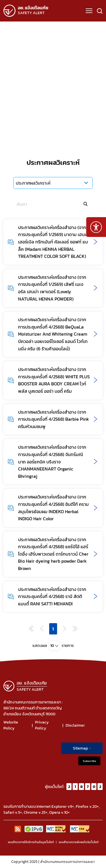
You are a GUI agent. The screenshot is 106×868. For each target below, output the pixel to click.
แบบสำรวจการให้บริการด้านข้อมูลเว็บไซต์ (31, 842)
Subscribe (89, 761)
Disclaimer (75, 725)
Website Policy (11, 725)
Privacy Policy (42, 725)
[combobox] (54, 646)
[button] (89, 11)
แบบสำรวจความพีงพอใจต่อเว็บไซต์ (79, 842)
